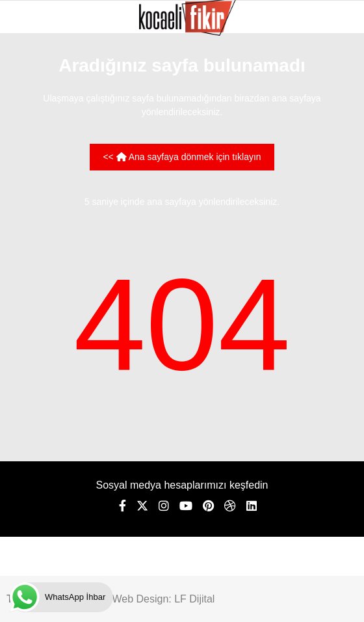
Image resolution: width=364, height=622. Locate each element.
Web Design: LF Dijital (163, 599)
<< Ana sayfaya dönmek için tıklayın (182, 157)
